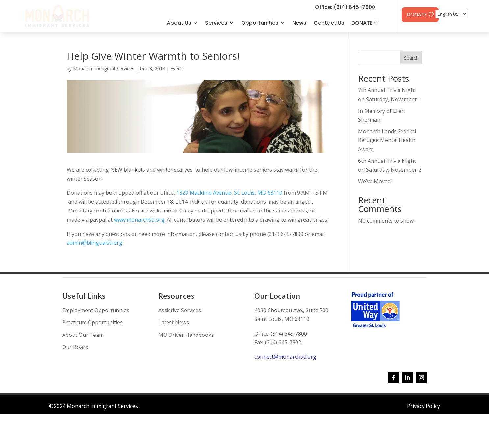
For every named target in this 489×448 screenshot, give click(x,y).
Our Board (75, 347)
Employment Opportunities (96, 310)
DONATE (417, 14)
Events (178, 69)
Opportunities (260, 23)
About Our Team (83, 335)
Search (411, 58)
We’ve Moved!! (375, 181)
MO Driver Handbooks (186, 335)
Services (216, 23)
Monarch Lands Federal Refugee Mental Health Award (387, 140)
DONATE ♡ (365, 23)
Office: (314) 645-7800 (345, 7)
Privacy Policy (424, 406)
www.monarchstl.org (139, 220)
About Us (179, 23)
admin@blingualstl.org (95, 243)
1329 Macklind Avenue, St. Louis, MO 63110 (229, 193)
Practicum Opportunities (92, 322)
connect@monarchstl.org (285, 357)
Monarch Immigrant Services (104, 69)
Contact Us (329, 23)
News (299, 23)
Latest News (174, 322)
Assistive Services (180, 310)
